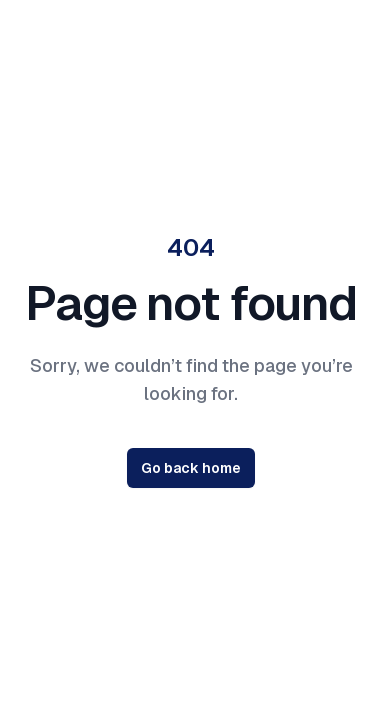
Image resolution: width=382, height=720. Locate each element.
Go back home (191, 468)
